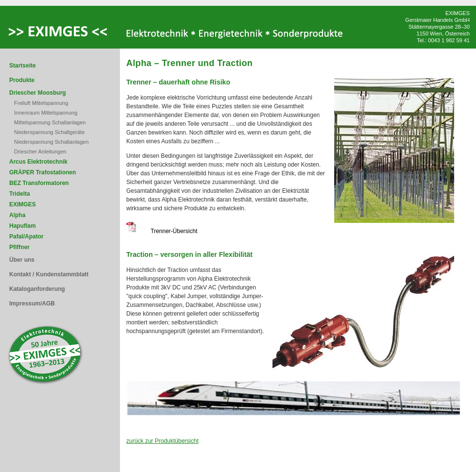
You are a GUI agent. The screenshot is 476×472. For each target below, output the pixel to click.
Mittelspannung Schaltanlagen (50, 122)
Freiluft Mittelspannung (41, 103)
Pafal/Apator (26, 236)
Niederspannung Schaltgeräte (50, 132)
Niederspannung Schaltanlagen (51, 142)
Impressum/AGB (32, 303)
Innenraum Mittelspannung (46, 113)
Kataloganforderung (37, 289)
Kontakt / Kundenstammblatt (49, 274)
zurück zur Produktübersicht (162, 441)
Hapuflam (23, 226)
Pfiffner (19, 247)
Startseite (23, 66)
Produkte (22, 80)
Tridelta (20, 194)
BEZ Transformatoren (39, 183)
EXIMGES (23, 204)
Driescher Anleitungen (40, 152)
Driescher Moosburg (38, 93)
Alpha (17, 215)
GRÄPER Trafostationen (42, 172)
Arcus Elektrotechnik (38, 162)
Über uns (22, 260)
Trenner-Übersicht (162, 231)
